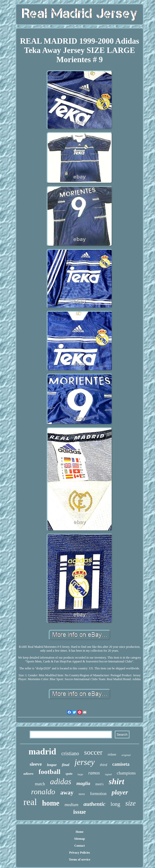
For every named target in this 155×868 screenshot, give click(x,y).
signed (108, 774)
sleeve (36, 764)
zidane (112, 754)
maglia (83, 783)
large (80, 774)
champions (126, 773)
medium (71, 805)
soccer (93, 752)
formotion (98, 794)
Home (80, 832)
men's (100, 784)
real (30, 802)
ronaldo (43, 792)
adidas (61, 782)
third (104, 765)
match (40, 784)
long (115, 804)
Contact (80, 846)
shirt (117, 781)
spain (69, 774)
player (120, 792)
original (126, 755)
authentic (94, 804)
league (52, 765)
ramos (94, 773)
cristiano (70, 753)
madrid (42, 751)
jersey (85, 762)
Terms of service (80, 860)
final (66, 765)
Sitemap (80, 839)
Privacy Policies (80, 853)
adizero (28, 774)
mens (82, 794)
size (130, 803)
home (51, 803)
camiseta (121, 764)
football (49, 772)
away (67, 793)
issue (79, 812)
